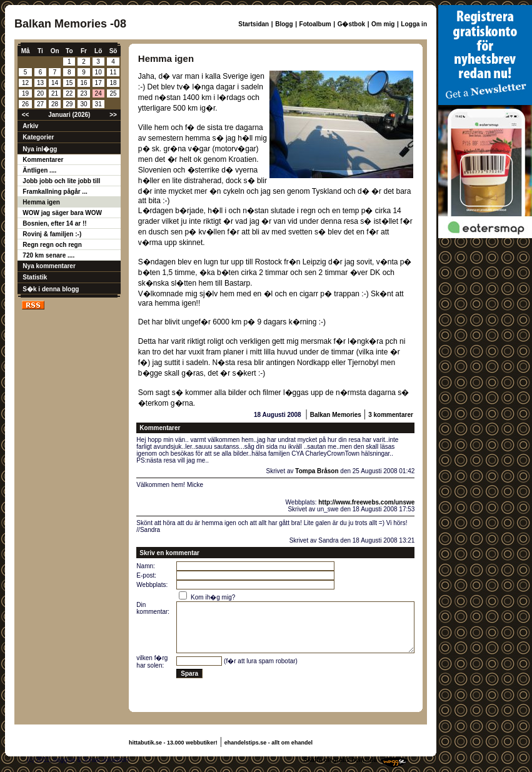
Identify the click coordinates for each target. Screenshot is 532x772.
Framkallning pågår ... (55, 192)
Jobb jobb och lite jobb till (61, 181)
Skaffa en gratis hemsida (340, 760)
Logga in (414, 24)
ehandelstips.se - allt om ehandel (269, 743)
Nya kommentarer (49, 266)
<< (26, 115)
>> (113, 115)
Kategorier (38, 137)
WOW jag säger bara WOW (62, 213)
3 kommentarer (391, 415)
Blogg (284, 24)
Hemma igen (41, 202)
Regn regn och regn (52, 245)
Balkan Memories (336, 415)
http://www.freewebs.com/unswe (366, 502)
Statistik (35, 277)
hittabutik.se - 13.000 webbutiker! (173, 743)
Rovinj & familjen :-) (52, 234)
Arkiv (30, 126)
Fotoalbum (315, 24)
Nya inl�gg (40, 149)
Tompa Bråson (317, 471)
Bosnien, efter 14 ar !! (54, 223)
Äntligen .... (39, 170)
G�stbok (351, 24)
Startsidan (253, 24)
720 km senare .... (48, 255)
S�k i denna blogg (51, 289)
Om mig (383, 24)
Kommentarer (43, 160)
